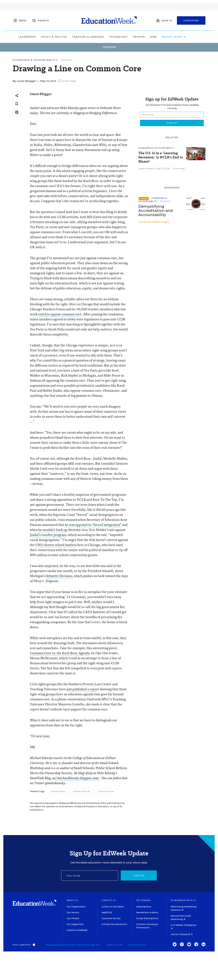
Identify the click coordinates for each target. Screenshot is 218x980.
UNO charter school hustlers (56, 545)
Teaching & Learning (95, 37)
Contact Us (109, 900)
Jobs (160, 37)
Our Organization (76, 907)
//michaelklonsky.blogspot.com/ (77, 778)
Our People (73, 918)
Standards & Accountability (35, 60)
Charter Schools (81, 791)
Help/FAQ (107, 912)
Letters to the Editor (113, 907)
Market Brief (181, 37)
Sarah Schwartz (147, 169)
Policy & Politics (61, 37)
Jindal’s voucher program (48, 535)
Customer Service (111, 918)
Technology (125, 37)
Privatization (58, 791)
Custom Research (182, 934)
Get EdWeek (143, 900)
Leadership (34, 37)
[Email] (90, 875)
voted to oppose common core (60, 314)
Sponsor (165, 201)
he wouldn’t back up (53, 530)
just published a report (83, 689)
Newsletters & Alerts (147, 912)
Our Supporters (75, 924)
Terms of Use (114, 945)
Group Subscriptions (147, 918)
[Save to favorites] (17, 104)
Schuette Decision (59, 576)
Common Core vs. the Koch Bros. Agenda (60, 653)
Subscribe (191, 20)
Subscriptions (144, 907)
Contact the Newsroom (114, 924)
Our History (73, 912)
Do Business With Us (183, 900)
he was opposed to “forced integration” (93, 525)
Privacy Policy (138, 945)
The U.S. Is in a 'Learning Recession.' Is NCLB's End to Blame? (161, 157)
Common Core (106, 791)
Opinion (146, 37)
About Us (72, 900)
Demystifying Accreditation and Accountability (156, 211)
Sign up (139, 875)
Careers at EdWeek (77, 930)
